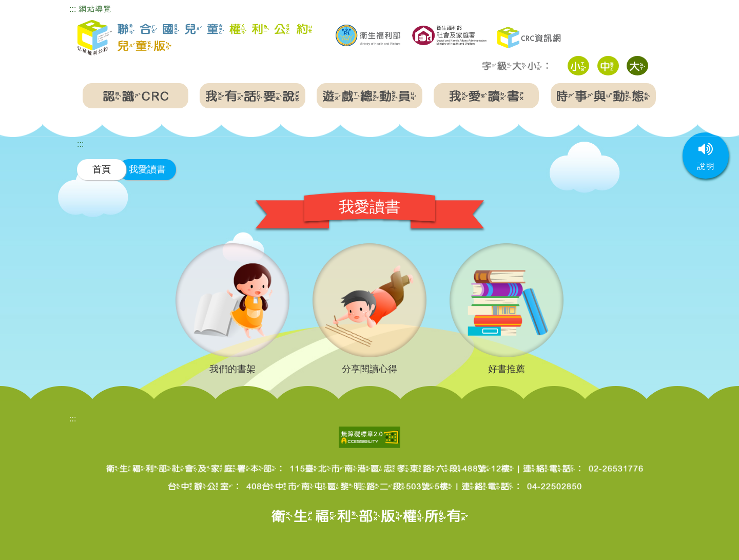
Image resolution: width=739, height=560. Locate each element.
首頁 (102, 169)
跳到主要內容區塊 (33, 7)
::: (73, 9)
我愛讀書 (147, 169)
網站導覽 (95, 9)
